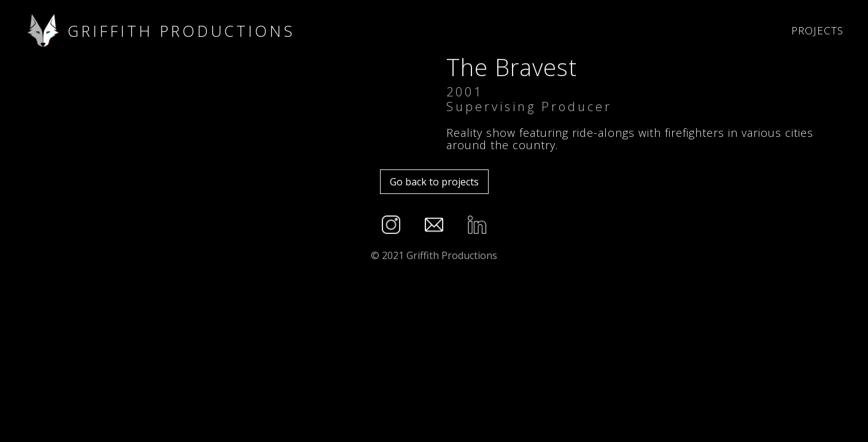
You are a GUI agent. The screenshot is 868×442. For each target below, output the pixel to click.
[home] (396, 31)
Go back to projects (434, 182)
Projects (817, 30)
